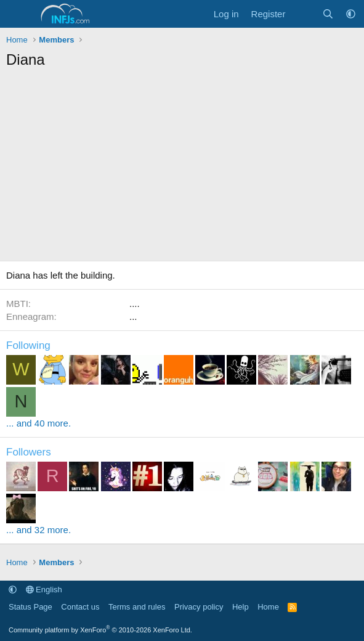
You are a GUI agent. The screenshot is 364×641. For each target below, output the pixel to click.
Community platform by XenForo (100, 630)
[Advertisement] (182, 168)
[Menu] (17, 14)
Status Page (30, 607)
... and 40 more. (38, 423)
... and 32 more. (38, 530)
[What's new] (303, 14)
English (44, 590)
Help (241, 607)
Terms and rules (137, 607)
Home (268, 607)
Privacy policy (199, 607)
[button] (351, 14)
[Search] (328, 14)
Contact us (80, 607)
